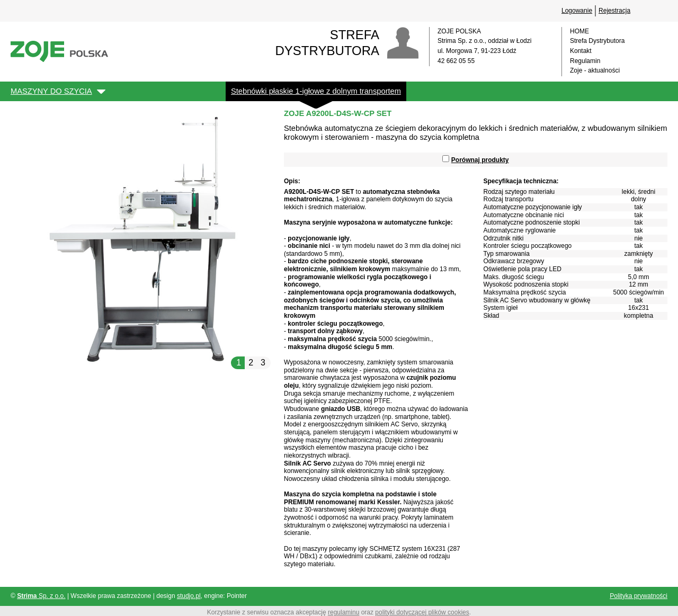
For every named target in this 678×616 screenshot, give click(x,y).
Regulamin (585, 61)
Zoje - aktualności (595, 70)
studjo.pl (189, 596)
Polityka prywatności (639, 596)
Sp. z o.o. (41, 596)
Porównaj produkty (480, 160)
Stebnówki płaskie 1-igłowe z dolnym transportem (316, 91)
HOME (579, 31)
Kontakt (581, 51)
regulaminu (344, 612)
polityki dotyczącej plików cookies (422, 612)
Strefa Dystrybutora (597, 41)
